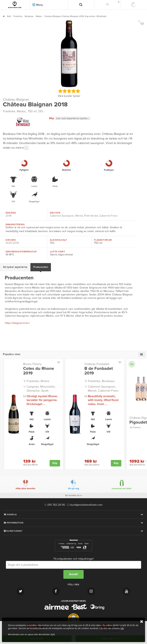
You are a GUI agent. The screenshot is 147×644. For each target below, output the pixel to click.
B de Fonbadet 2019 (99, 371)
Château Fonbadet (97, 364)
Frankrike (9, 111)
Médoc (21, 111)
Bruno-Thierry (32, 364)
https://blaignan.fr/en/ (17, 323)
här (122, 628)
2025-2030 (12, 243)
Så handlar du (74, 495)
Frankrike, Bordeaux (101, 381)
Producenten (41, 267)
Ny (132, 364)
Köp (55, 463)
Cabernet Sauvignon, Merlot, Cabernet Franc (103, 389)
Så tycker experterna (15, 267)
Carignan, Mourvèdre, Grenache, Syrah (41, 389)
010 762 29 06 (55, 505)
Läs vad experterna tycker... (73, 118)
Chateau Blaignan (16, 99)
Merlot (79, 216)
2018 (8, 216)
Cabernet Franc (109, 216)
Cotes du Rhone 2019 (39, 371)
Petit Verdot (91, 216)
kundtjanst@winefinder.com (85, 505)
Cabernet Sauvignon (62, 216)
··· (26, 148)
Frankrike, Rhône (38, 381)
